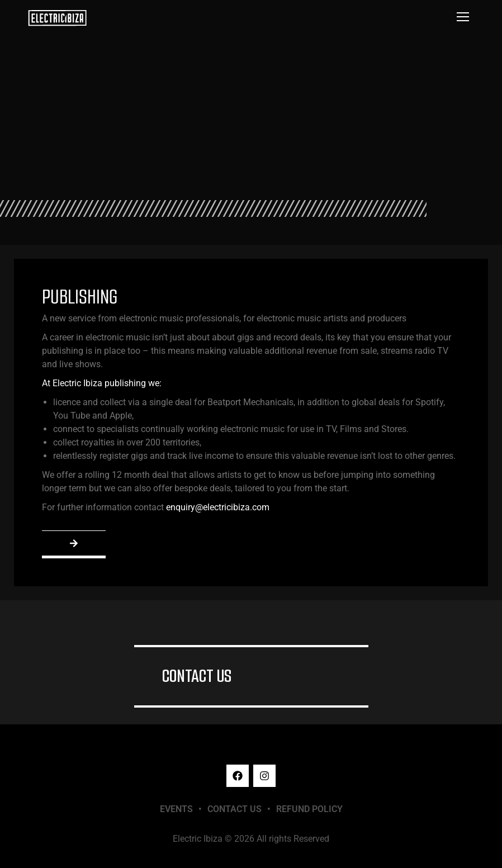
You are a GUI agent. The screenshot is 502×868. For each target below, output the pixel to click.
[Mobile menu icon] (463, 17)
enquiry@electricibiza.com (218, 507)
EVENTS (176, 809)
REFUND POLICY (309, 809)
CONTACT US (197, 676)
